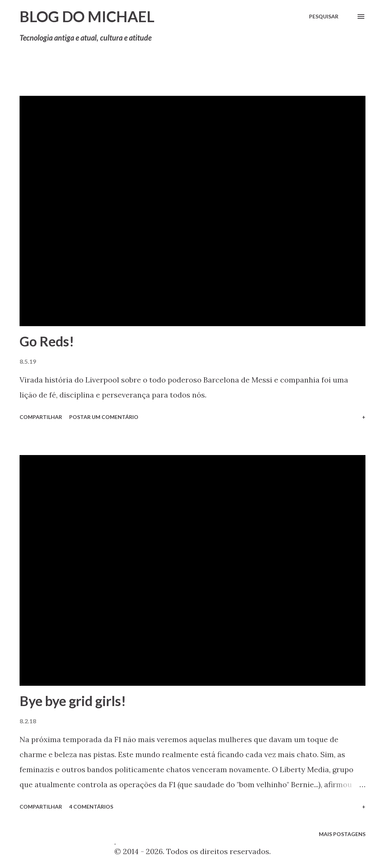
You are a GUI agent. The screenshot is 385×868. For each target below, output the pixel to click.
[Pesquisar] (324, 17)
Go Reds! (47, 341)
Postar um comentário (104, 417)
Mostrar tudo (337, 79)
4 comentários (91, 807)
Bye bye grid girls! (73, 701)
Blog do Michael (87, 17)
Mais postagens (342, 834)
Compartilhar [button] (41, 417)
